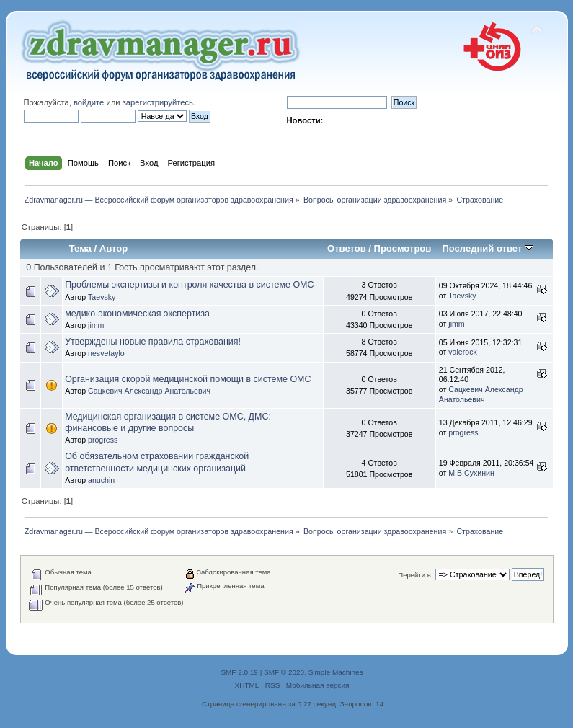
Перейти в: (415, 575)
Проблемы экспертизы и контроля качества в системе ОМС (189, 285)
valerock (462, 352)
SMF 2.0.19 (239, 672)
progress (103, 440)
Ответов (347, 248)
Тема (80, 248)
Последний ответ (487, 248)
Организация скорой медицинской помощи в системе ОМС (188, 379)
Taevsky (102, 297)
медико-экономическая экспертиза (137, 314)
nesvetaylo (106, 353)
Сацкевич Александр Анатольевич (149, 391)
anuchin (101, 480)
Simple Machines (336, 672)
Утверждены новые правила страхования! (153, 342)
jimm (96, 325)
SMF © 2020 (284, 672)
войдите (89, 102)
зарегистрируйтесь (158, 102)
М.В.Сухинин (471, 473)
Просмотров (403, 248)
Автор (114, 248)
